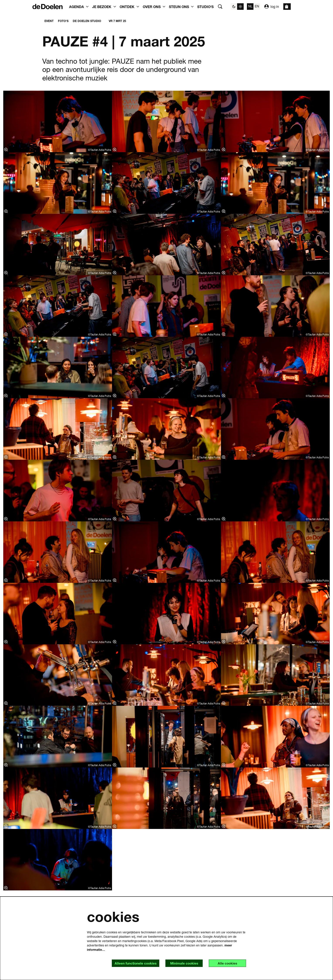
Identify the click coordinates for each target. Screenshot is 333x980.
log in (272, 7)
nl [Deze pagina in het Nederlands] (250, 6)
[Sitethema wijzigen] (237, 7)
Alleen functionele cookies (133, 963)
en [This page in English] (257, 6)
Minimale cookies (183, 963)
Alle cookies (227, 963)
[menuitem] (205, 7)
